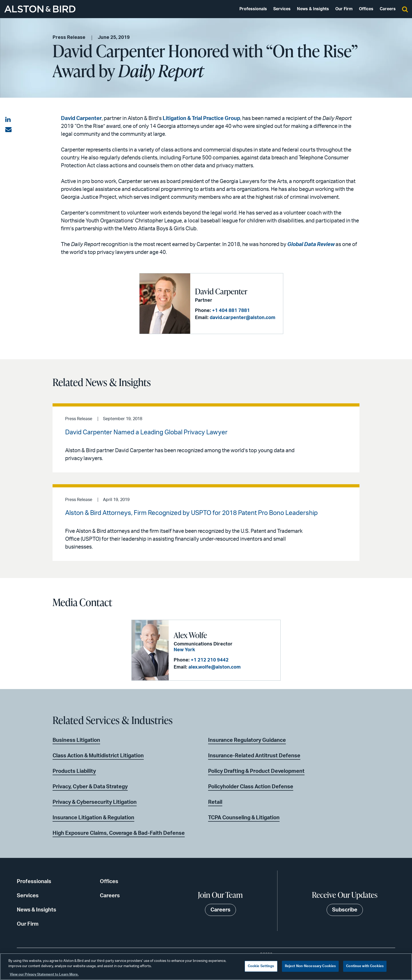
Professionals (253, 9)
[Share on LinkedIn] (8, 120)
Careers (388, 9)
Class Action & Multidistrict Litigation (98, 756)
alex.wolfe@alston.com (215, 667)
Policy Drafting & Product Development (256, 771)
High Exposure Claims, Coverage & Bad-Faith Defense (119, 833)
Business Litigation (76, 740)
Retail (215, 802)
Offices (366, 9)
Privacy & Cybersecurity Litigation (95, 802)
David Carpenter (81, 118)
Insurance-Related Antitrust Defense (254, 756)
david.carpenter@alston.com (243, 318)
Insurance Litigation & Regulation (93, 818)
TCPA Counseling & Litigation (244, 818)
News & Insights (313, 9)
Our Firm (344, 9)
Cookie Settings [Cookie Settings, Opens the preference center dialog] (261, 966)
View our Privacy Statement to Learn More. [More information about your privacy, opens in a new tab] (44, 975)
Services (282, 9)
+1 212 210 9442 (210, 660)
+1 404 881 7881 (231, 311)
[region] (206, 967)
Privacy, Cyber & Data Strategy (90, 787)
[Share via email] (8, 130)
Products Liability (74, 771)
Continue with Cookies (365, 966)
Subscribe (345, 910)
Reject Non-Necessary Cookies (310, 966)
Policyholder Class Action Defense (251, 787)
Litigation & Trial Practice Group (201, 118)
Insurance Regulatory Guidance (247, 740)
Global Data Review (311, 244)
